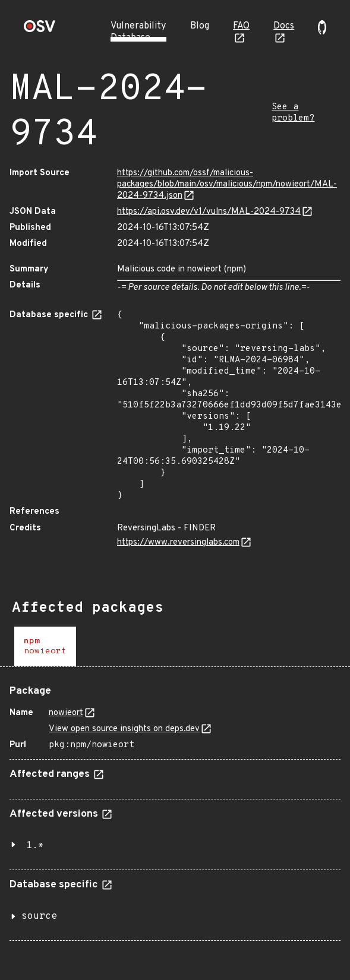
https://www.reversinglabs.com (178, 543)
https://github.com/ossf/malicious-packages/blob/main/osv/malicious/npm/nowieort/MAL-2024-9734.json (227, 184)
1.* (35, 846)
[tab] (45, 647)
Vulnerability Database (138, 32)
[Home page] (40, 30)
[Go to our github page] (322, 32)
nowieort (66, 713)
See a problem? (293, 113)
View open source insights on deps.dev (124, 729)
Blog (200, 26)
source (39, 916)
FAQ (241, 26)
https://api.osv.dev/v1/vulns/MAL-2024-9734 (209, 212)
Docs (284, 26)
